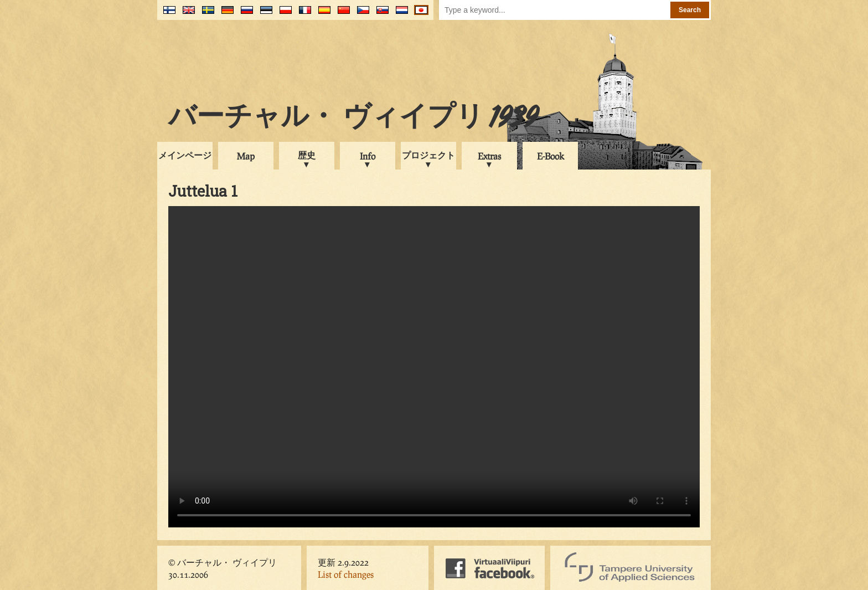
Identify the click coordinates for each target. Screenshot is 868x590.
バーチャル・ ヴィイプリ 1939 (353, 119)
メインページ (185, 155)
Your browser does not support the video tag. (434, 367)
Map (246, 156)
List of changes (346, 574)
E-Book (551, 156)
